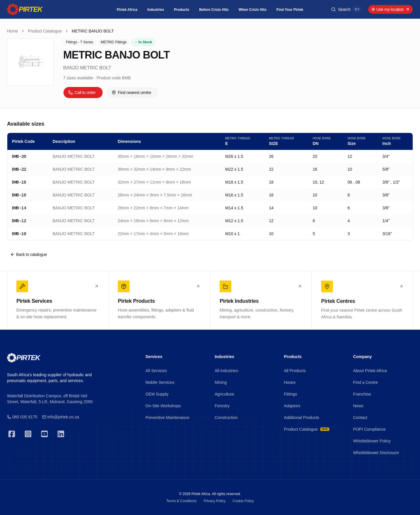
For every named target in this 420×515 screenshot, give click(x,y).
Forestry (222, 406)
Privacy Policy (215, 501)
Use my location (390, 9)
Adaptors (292, 406)
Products (182, 10)
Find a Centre (365, 382)
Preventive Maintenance (167, 418)
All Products (295, 371)
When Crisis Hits (253, 10)
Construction (226, 418)
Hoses (290, 382)
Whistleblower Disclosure (376, 453)
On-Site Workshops (163, 406)
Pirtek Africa (127, 10)
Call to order (82, 93)
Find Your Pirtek (290, 10)
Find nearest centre (131, 93)
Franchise (362, 394)
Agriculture (224, 394)
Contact (360, 418)
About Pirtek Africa (370, 371)
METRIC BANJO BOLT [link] (93, 31)
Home (12, 31)
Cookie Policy (243, 501)
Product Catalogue (45, 31)
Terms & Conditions (181, 501)
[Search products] (346, 9)
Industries (156, 10)
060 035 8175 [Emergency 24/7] (22, 417)
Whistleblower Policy (372, 441)
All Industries (226, 371)
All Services (156, 371)
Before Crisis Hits (214, 10)
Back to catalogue (29, 254)
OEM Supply (157, 394)
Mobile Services (160, 382)
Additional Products (302, 418)
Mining (221, 382)
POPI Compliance (369, 429)
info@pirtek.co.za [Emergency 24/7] (61, 417)
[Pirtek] (25, 9)
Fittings (291, 394)
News (358, 406)
